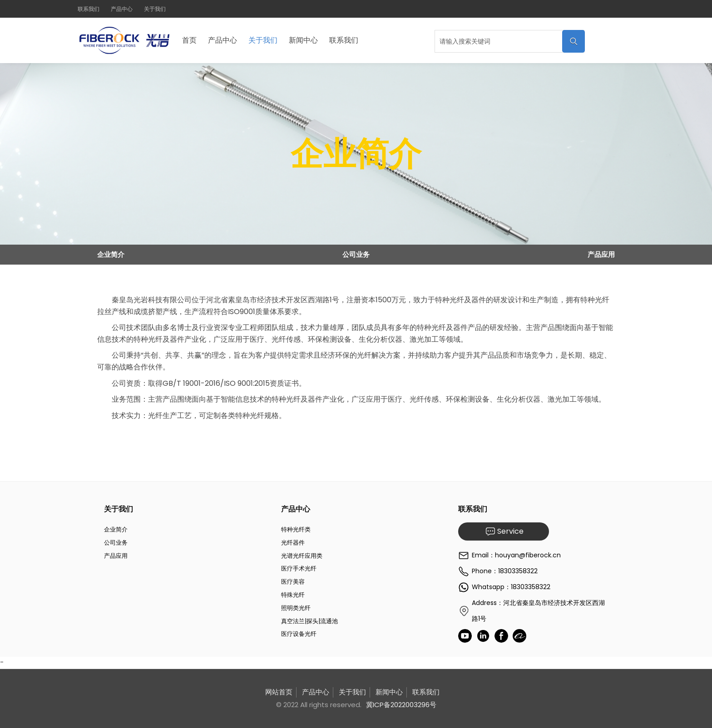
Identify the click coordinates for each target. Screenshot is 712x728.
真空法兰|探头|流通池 (309, 621)
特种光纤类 (296, 529)
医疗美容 (293, 582)
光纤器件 (293, 543)
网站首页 (279, 692)
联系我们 (89, 9)
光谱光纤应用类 (302, 556)
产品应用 (601, 254)
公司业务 (356, 254)
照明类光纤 (296, 608)
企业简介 (111, 254)
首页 (189, 40)
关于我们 (155, 9)
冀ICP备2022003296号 (401, 705)
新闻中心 (303, 40)
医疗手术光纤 (299, 568)
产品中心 (122, 9)
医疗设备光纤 (299, 634)
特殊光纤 (293, 595)
